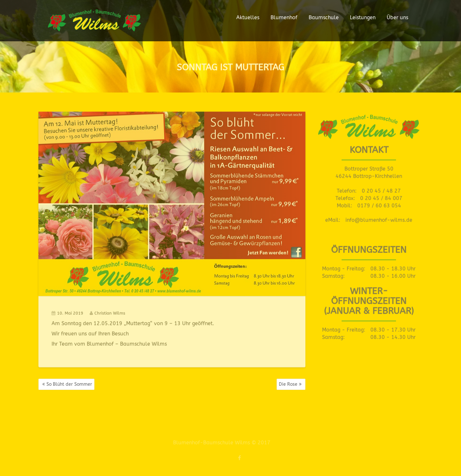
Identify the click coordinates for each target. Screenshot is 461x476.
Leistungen (363, 17)
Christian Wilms (107, 312)
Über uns (397, 17)
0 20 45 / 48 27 (381, 190)
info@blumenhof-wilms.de (379, 219)
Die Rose (288, 384)
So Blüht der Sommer (69, 384)
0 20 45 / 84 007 (381, 197)
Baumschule (324, 17)
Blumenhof (284, 17)
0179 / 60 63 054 (379, 204)
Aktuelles (248, 17)
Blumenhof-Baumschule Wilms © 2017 (220, 443)
